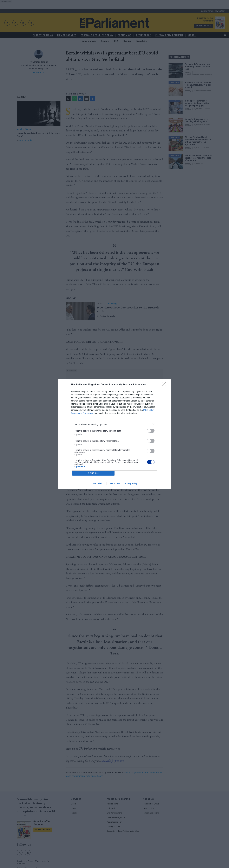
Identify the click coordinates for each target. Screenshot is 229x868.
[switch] (151, 431)
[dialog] (114, 434)
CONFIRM (93, 473)
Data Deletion (98, 483)
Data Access (114, 483)
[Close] (165, 385)
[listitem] (114, 424)
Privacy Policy (131, 483)
